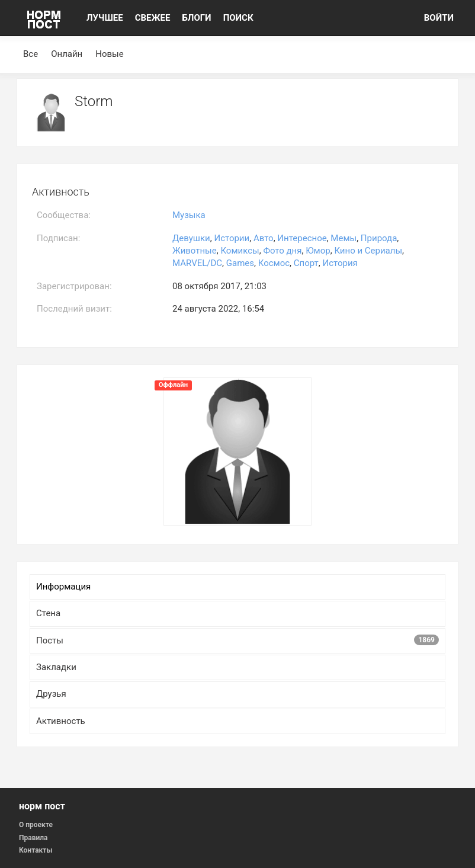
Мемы (344, 238)
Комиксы (240, 251)
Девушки (191, 238)
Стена (48, 613)
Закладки (56, 667)
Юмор (318, 251)
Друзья (51, 694)
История (340, 263)
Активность (61, 721)
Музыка (189, 215)
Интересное (302, 238)
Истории (232, 238)
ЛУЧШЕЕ (105, 18)
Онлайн (67, 54)
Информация (63, 587)
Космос (274, 263)
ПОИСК (238, 18)
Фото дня (282, 251)
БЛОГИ (196, 18)
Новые (109, 54)
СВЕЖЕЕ (153, 18)
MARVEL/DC (197, 263)
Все (31, 54)
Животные (195, 251)
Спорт (306, 263)
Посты (237, 640)
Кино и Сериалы (368, 251)
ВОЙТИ (439, 18)
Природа (379, 238)
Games (240, 263)
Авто (264, 238)
